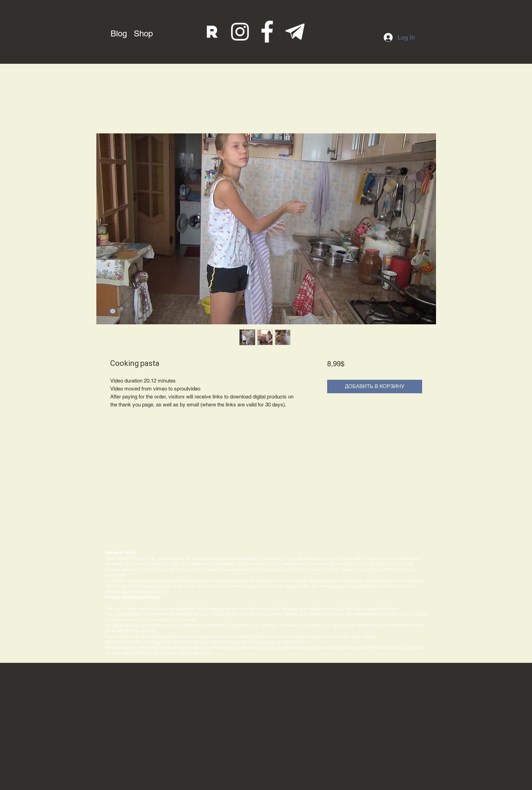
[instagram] (240, 32)
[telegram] (295, 32)
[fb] (268, 32)
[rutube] (212, 32)
